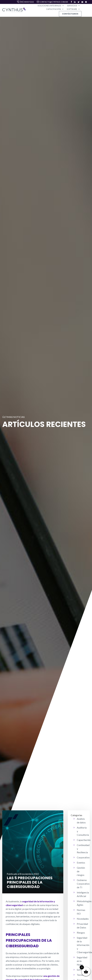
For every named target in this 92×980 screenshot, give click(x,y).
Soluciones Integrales (51, 6)
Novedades (83, 919)
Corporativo (83, 857)
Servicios (74, 6)
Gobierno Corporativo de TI (83, 884)
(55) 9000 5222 (27, 2)
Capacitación (55, 9)
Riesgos (81, 933)
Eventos (81, 863)
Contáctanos (70, 14)
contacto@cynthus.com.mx (54, 2)
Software (73, 9)
